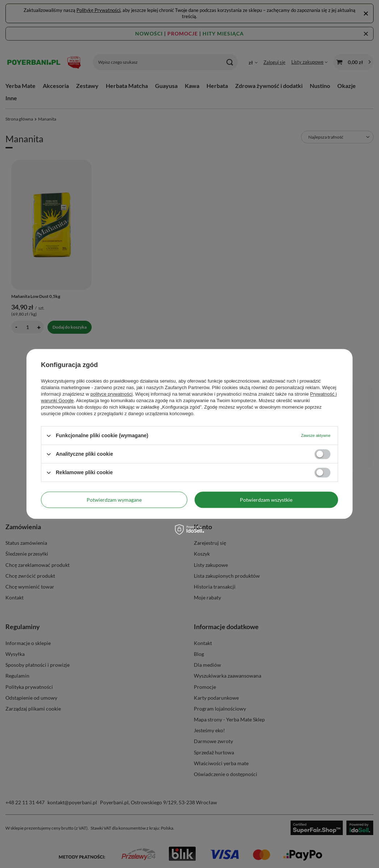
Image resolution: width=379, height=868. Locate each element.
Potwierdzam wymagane (114, 500)
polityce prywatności (112, 394)
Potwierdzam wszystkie (266, 500)
